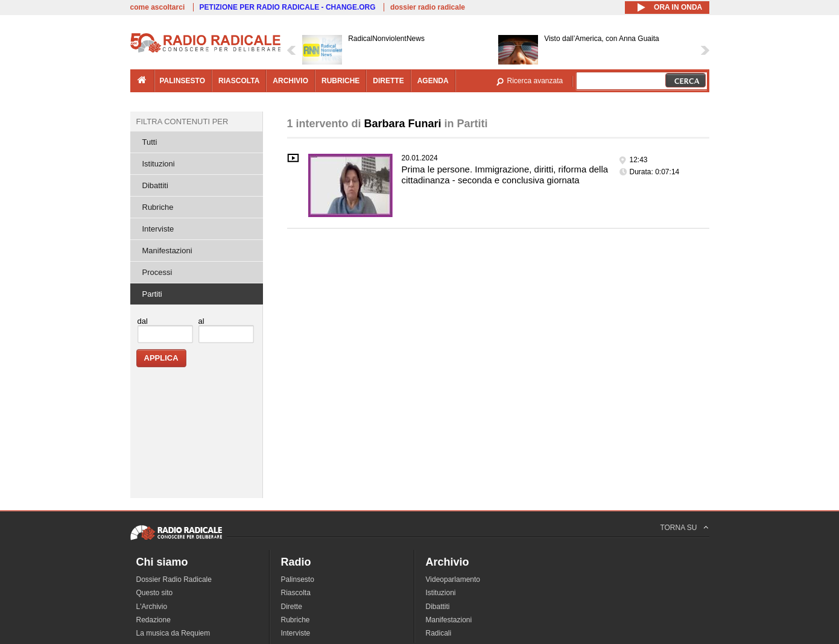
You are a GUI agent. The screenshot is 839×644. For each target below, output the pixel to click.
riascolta (239, 81)
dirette (388, 81)
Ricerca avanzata (535, 81)
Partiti (152, 294)
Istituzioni (159, 164)
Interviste (158, 229)
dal (143, 321)
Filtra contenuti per (182, 122)
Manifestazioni (167, 251)
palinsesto (183, 81)
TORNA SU (678, 528)
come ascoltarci (158, 7)
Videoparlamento (453, 579)
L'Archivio (152, 607)
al (201, 321)
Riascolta (296, 593)
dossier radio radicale (428, 7)
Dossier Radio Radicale (174, 579)
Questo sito (155, 593)
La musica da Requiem (173, 633)
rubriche (340, 81)
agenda (433, 81)
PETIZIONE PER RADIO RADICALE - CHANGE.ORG (288, 7)
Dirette (292, 607)
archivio (290, 81)
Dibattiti (155, 185)
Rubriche (158, 207)
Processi (157, 272)
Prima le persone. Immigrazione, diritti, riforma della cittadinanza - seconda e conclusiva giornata (505, 175)
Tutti (150, 142)
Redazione (154, 620)
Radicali (439, 633)
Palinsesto (298, 579)
